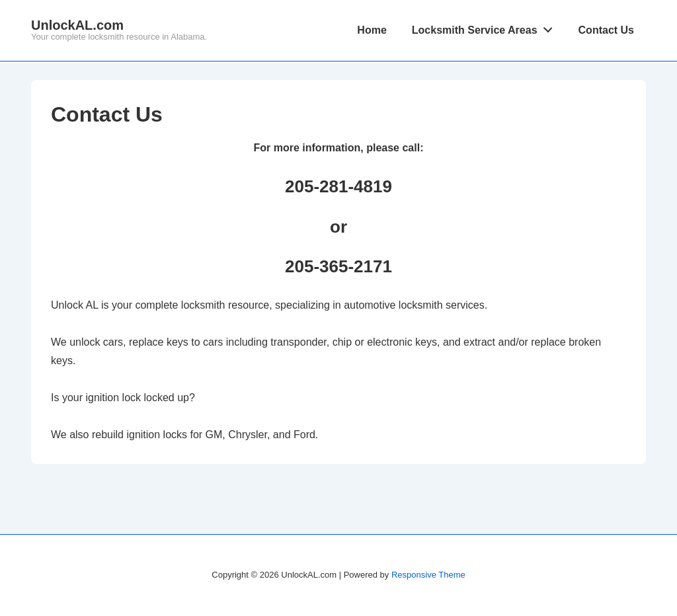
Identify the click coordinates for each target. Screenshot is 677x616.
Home (372, 30)
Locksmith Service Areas (486, 27)
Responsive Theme (428, 575)
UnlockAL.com (77, 25)
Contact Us (606, 30)
